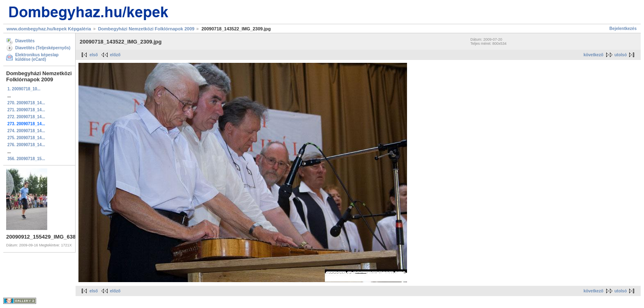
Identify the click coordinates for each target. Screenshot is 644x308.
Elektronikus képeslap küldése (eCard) (37, 57)
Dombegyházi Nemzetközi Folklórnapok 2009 (146, 29)
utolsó (621, 55)
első (94, 55)
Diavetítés (25, 41)
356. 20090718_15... (26, 159)
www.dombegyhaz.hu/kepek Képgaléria (49, 29)
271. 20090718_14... (26, 110)
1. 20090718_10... (24, 89)
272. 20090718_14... (26, 117)
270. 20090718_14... (26, 103)
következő (593, 55)
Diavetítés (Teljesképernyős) (43, 48)
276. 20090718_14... (26, 145)
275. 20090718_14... (26, 138)
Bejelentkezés (623, 29)
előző (115, 55)
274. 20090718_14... (26, 131)
